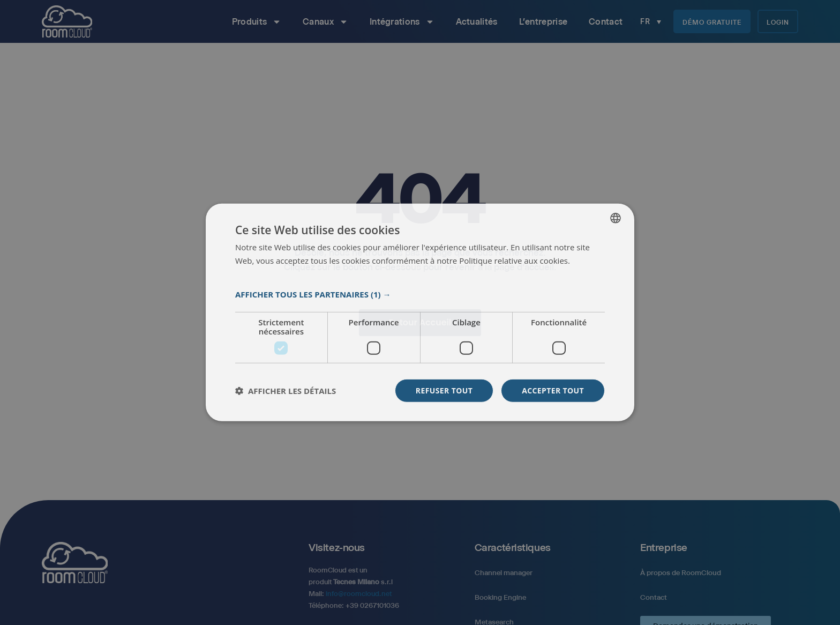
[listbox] (616, 218)
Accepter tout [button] (553, 390)
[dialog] (420, 313)
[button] (420, 294)
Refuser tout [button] (444, 390)
